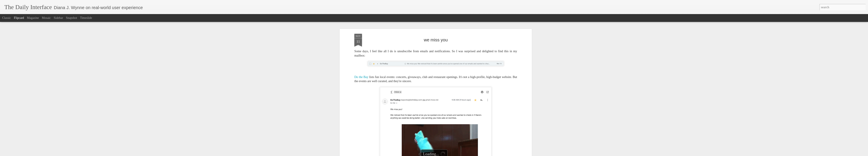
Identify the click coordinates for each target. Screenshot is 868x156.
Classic (7, 18)
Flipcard (19, 18)
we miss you (436, 40)
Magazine (33, 18)
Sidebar (58, 18)
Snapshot (72, 18)
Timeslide (86, 18)
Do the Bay (361, 77)
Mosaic (46, 18)
